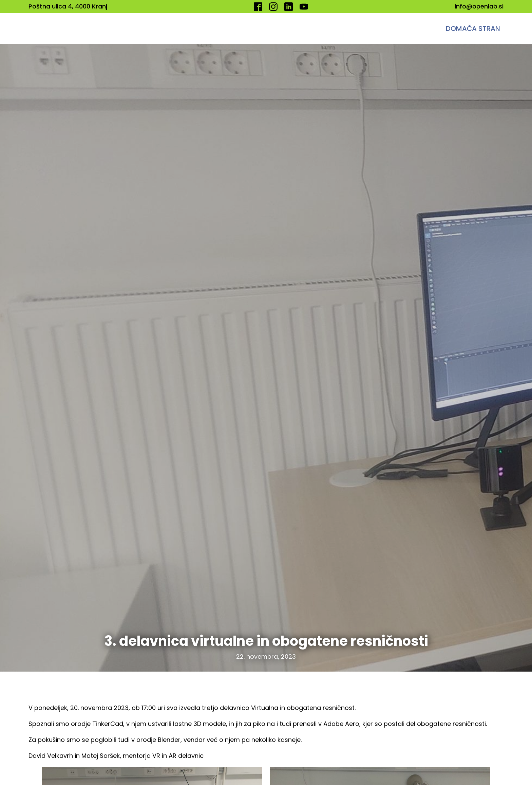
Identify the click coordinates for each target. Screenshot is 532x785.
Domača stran (473, 29)
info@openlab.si (479, 6)
